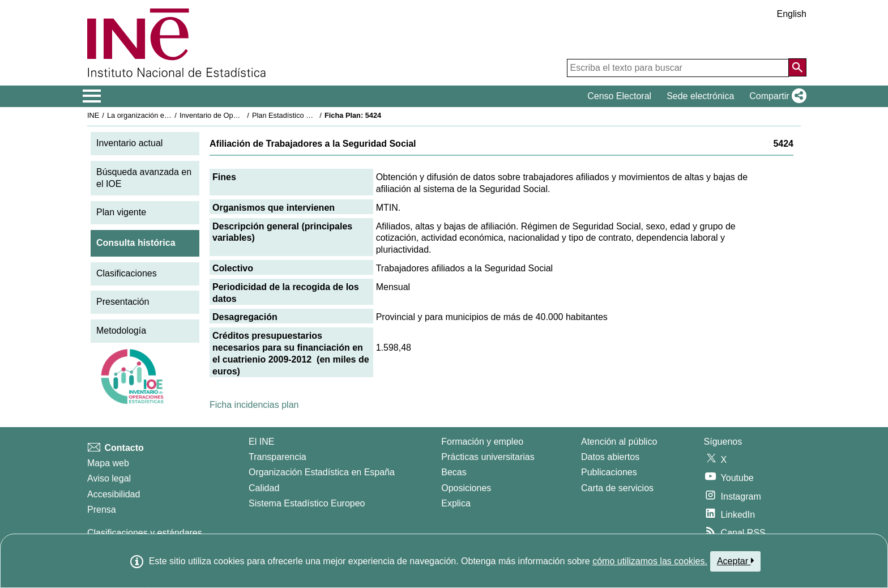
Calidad (264, 488)
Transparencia (277, 457)
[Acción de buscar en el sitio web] (797, 67)
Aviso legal (109, 478)
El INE (261, 442)
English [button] (792, 14)
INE (93, 115)
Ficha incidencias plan (254, 405)
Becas (454, 472)
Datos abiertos (610, 457)
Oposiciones (466, 488)
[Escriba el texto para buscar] (678, 68)
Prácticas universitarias (488, 457)
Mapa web (108, 463)
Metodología (121, 331)
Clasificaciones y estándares (145, 533)
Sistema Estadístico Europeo (307, 503)
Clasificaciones (127, 273)
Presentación (123, 302)
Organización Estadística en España (322, 472)
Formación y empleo (482, 442)
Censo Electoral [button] (619, 96)
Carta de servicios (617, 488)
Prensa (102, 510)
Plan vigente (121, 212)
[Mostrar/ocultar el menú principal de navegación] (92, 96)
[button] (776, 96)
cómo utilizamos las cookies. (650, 561)
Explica (456, 503)
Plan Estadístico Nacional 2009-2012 (311, 115)
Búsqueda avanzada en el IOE (144, 178)
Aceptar (735, 561)
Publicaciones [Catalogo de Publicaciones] (609, 472)
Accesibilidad (114, 494)
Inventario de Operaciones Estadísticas (243, 115)
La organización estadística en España (169, 115)
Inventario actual (129, 143)
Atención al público (619, 442)
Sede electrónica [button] (700, 96)
